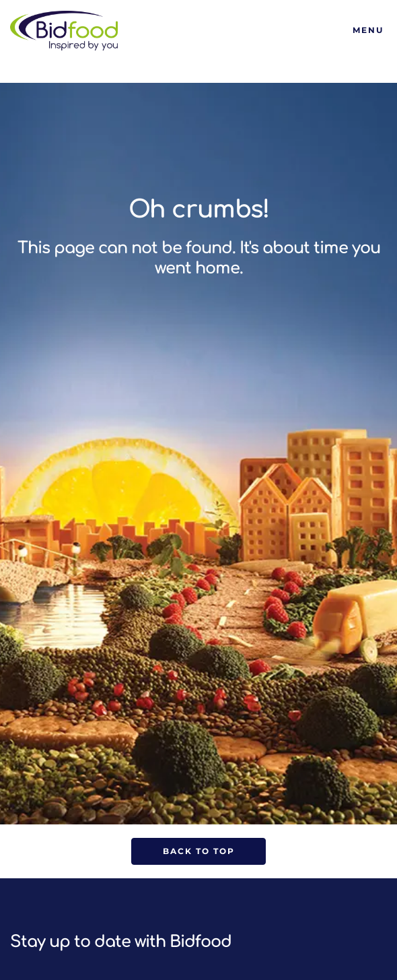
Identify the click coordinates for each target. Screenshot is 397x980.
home (217, 268)
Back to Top (199, 851)
